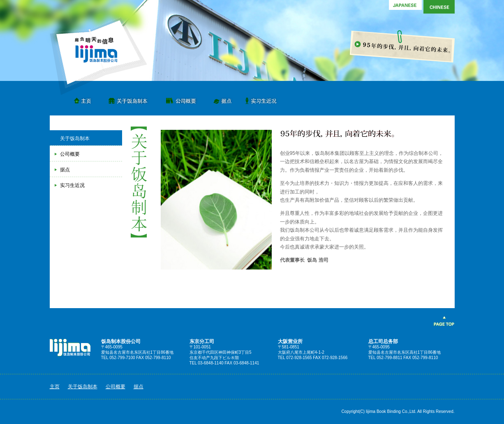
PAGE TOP (444, 321)
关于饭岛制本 (127, 99)
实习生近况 (263, 99)
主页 (84, 99)
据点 (224, 99)
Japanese (405, 7)
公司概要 (181, 99)
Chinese (438, 7)
